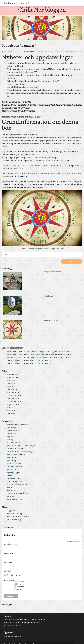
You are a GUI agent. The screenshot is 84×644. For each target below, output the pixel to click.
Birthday (7, 571)
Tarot (9, 487)
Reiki (9, 475)
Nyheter (19, 584)
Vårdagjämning (14, 499)
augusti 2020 (13, 378)
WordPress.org (14, 519)
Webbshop (20, 587)
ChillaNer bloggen (42, 10)
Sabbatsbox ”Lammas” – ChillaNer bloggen (27, 354)
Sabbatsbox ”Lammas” (62, 357)
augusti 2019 (13, 404)
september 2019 (14, 401)
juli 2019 (11, 407)
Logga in (11, 510)
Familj (10, 439)
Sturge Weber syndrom (18, 484)
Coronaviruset (14, 431)
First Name (8, 553)
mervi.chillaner (11, 52)
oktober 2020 (13, 375)
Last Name (8, 562)
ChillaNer (45, 52)
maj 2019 (11, 413)
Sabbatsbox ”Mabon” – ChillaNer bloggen (26, 351)
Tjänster (19, 589)
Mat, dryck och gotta (17, 454)
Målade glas (48, 296)
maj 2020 (11, 383)
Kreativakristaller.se (16, 75)
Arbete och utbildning (17, 425)
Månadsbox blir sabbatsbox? (39, 360)
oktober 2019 (13, 398)
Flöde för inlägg (14, 513)
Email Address (11, 544)
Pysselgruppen (14, 472)
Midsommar (13, 457)
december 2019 (14, 395)
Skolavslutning (14, 478)
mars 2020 (12, 389)
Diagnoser (12, 434)
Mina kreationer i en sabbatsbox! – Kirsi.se (27, 357)
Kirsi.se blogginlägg (16, 84)
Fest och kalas (14, 442)
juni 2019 (11, 410)
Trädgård (11, 490)
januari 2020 (13, 392)
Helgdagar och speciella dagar (62, 52)
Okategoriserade (15, 466)
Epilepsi (11, 437)
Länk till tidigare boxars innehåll (22, 87)
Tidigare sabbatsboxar (52, 272)
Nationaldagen (14, 463)
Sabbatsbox (20, 581)
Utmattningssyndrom (17, 493)
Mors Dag (11, 460)
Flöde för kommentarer (18, 516)
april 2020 (12, 386)
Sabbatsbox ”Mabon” (52, 321)
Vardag (10, 496)
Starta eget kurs (14, 481)
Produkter (79, 52)
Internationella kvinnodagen (21, 451)
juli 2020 (11, 381)
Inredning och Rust (16, 448)
